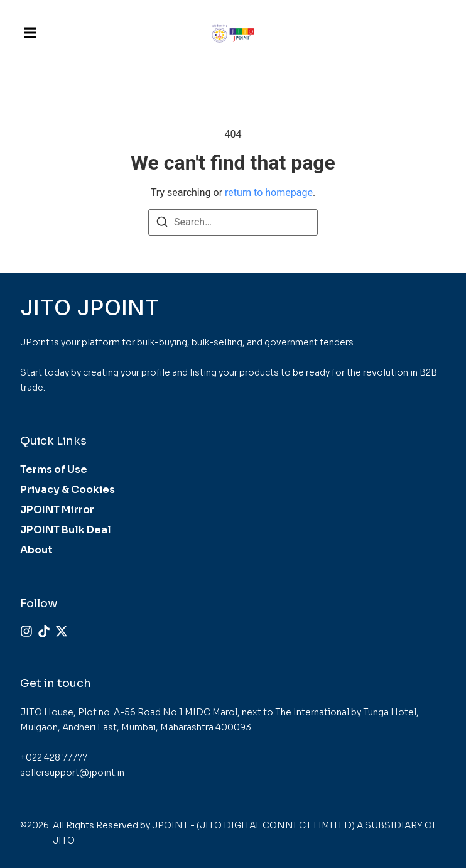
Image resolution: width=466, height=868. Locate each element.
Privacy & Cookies (68, 490)
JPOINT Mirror (57, 510)
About (36, 550)
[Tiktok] (44, 631)
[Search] (162, 224)
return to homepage (269, 193)
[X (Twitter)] (62, 631)
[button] (30, 33)
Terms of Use (54, 469)
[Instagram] (26, 631)
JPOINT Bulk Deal (66, 530)
